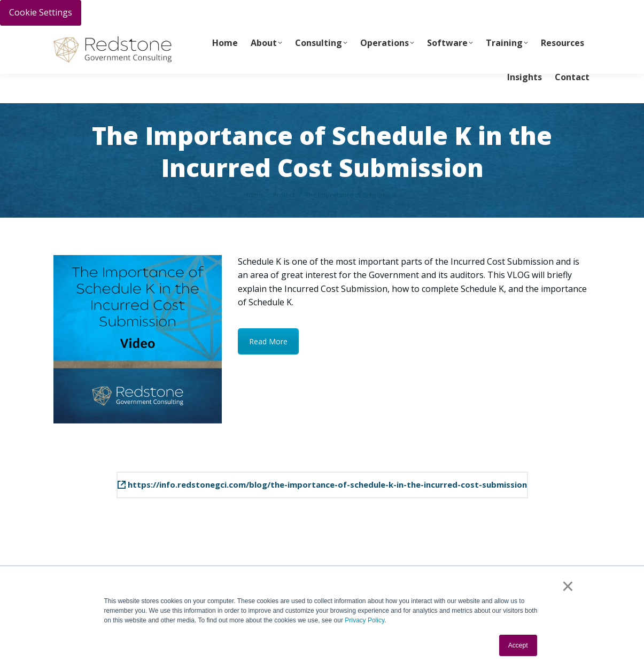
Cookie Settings (41, 12)
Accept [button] (518, 645)
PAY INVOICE (73, 38)
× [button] (568, 586)
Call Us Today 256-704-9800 (148, 38)
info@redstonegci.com (246, 38)
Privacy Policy (364, 620)
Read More (268, 341)
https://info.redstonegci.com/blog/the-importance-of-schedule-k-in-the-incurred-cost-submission (322, 484)
